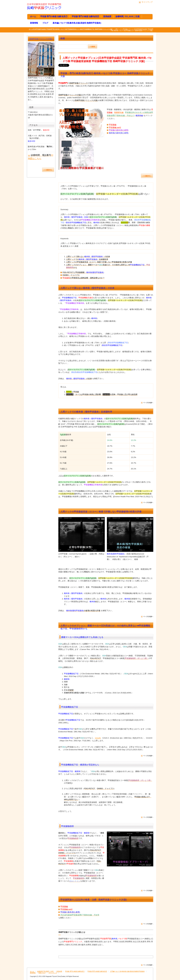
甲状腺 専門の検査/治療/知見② (85, 17)
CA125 (98, 738)
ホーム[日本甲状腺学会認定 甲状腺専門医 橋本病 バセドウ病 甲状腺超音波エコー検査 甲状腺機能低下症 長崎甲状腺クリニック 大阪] (71, 29)
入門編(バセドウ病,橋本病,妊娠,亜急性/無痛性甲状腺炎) (127, 971)
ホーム (33, 17)
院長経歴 (107, 17)
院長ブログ (42, 973)
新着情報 (34, 23)
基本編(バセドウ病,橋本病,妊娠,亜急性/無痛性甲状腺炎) (77, 23)
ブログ (45, 23)
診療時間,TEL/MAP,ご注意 (45, 971)
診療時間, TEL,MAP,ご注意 (128, 17)
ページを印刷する (147, 176)
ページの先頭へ (147, 403)
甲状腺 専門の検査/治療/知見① (54, 17)
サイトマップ (147, 2)
